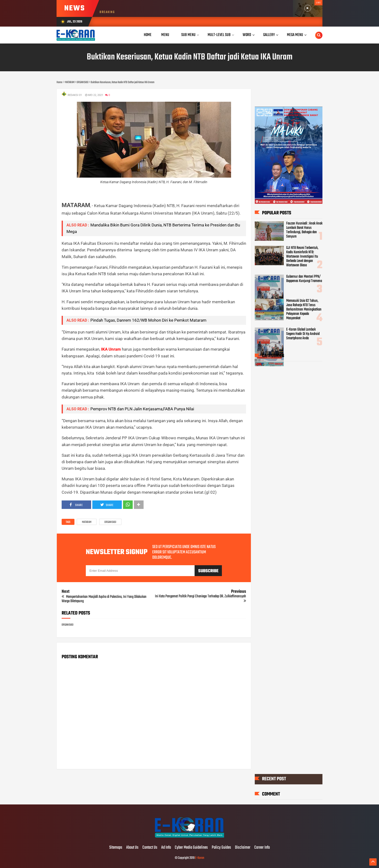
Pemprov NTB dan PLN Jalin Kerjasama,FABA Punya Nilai (142, 409)
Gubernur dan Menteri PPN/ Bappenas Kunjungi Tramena (304, 279)
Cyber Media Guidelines (191, 848)
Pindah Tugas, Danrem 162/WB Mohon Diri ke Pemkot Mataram (148, 320)
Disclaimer (243, 848)
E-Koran (200, 858)
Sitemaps (116, 848)
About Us (132, 848)
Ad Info (166, 848)
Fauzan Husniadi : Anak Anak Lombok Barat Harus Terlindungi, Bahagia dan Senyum (304, 230)
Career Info (262, 848)
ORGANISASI (110, 522)
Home (148, 35)
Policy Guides (221, 848)
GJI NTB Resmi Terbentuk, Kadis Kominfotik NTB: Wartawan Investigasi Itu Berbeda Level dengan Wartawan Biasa (302, 257)
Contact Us (150, 848)
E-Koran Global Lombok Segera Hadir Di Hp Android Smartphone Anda (303, 334)
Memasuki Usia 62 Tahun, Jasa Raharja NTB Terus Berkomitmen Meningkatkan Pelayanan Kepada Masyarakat (304, 310)
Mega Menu (295, 35)
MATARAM (87, 522)
